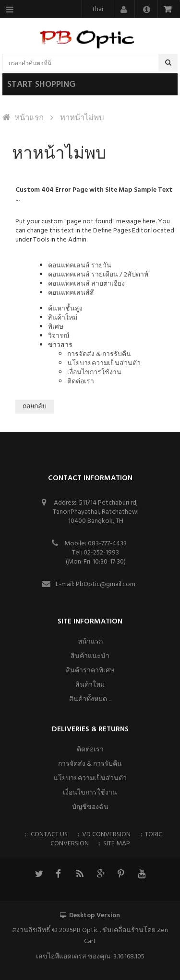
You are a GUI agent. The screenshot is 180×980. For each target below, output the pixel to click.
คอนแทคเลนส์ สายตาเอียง (86, 284)
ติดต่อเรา (81, 382)
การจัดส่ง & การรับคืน (99, 354)
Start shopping (41, 85)
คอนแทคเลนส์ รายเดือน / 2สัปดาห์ (98, 275)
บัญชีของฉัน (90, 807)
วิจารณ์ (59, 336)
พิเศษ (56, 327)
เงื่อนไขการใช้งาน (94, 373)
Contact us (49, 835)
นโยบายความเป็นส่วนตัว (104, 363)
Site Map (117, 844)
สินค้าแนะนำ (90, 656)
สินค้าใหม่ (63, 318)
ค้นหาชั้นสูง (65, 309)
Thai (97, 9)
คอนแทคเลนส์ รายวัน (80, 266)
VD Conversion (106, 835)
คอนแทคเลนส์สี (71, 293)
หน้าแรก (29, 118)
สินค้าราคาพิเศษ (90, 671)
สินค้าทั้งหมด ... (90, 699)
